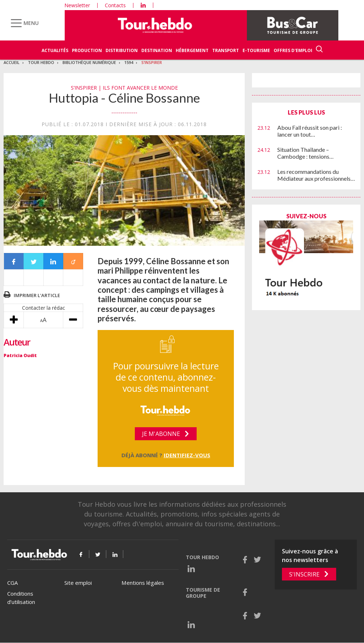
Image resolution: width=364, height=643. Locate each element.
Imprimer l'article (37, 295)
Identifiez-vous (187, 455)
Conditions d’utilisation (21, 598)
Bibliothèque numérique (89, 62)
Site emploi (78, 583)
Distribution (122, 50)
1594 (129, 62)
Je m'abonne (161, 434)
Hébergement (192, 50)
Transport (226, 50)
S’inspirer (152, 62)
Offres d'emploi (293, 50)
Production (87, 50)
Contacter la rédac (44, 308)
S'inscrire (304, 574)
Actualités (55, 50)
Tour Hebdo (41, 62)
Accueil (12, 62)
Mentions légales (143, 583)
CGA (12, 583)
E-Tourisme (256, 50)
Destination (157, 50)
